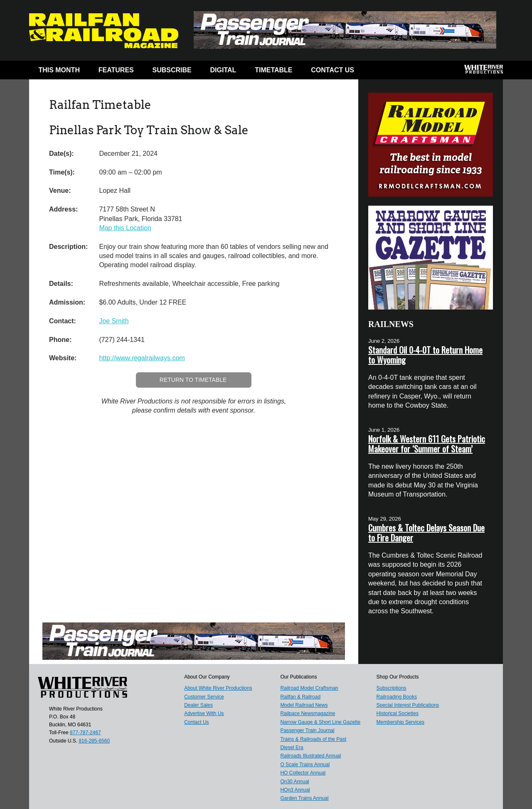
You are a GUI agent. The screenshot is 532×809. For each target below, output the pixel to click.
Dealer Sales (198, 705)
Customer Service (204, 697)
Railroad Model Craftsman (309, 688)
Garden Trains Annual (304, 798)
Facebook (379, 72)
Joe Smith (114, 321)
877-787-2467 (85, 733)
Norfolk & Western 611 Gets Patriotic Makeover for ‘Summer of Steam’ (427, 444)
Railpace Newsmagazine (308, 713)
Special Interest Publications (408, 705)
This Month (59, 70)
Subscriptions (392, 688)
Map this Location (125, 228)
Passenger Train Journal (307, 730)
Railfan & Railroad (300, 697)
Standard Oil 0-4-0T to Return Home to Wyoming (425, 355)
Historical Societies (398, 713)
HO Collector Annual (303, 773)
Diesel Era (292, 748)
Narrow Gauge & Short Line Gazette (320, 722)
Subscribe (172, 70)
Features (116, 70)
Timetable (273, 70)
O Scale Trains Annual (305, 765)
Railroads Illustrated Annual (310, 756)
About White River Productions (218, 688)
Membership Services (400, 722)
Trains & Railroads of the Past (313, 739)
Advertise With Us (204, 713)
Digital (223, 70)
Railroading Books (397, 697)
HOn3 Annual (295, 790)
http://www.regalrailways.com (142, 358)
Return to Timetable (193, 380)
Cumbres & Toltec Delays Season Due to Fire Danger (426, 533)
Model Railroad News (304, 705)
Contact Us (332, 70)
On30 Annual (294, 782)
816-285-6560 (94, 741)
